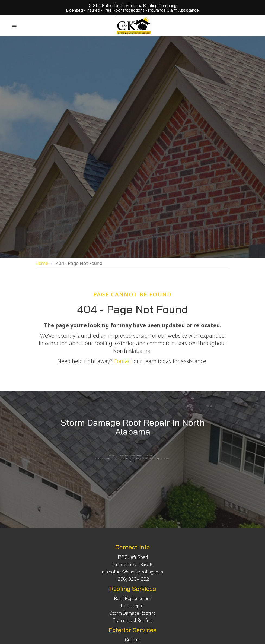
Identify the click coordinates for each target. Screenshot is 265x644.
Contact (123, 361)
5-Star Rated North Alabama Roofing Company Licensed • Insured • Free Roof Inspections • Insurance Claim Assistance (132, 8)
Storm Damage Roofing (132, 613)
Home (42, 263)
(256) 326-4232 (133, 579)
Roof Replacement (133, 598)
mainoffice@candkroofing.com (132, 572)
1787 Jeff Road (133, 557)
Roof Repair (133, 606)
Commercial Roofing (133, 620)
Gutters (133, 640)
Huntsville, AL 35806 (132, 564)
